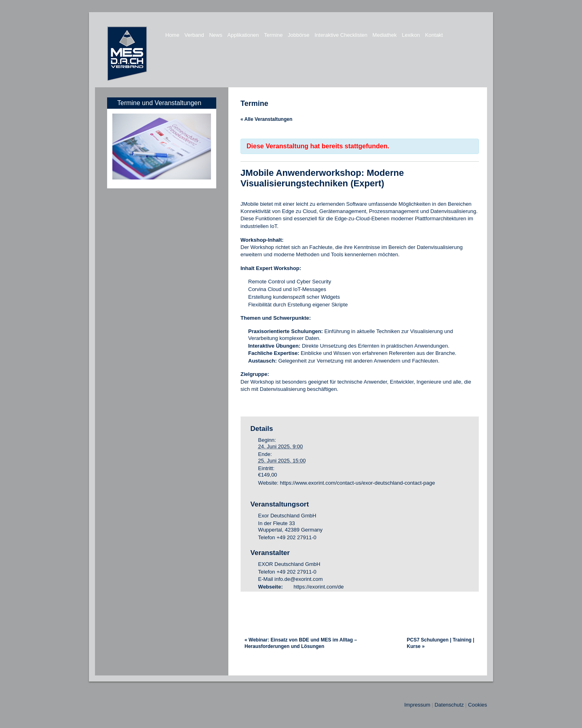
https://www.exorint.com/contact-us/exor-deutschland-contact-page (358, 483)
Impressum (417, 705)
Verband (194, 35)
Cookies (478, 705)
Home (172, 35)
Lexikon (411, 35)
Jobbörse (298, 35)
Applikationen (243, 35)
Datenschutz (449, 705)
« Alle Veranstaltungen (266, 119)
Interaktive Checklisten (341, 35)
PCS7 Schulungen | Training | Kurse (441, 643)
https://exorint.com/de (318, 587)
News (216, 35)
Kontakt (434, 35)
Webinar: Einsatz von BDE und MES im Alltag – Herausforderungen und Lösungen (301, 643)
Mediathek (385, 35)
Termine (273, 35)
